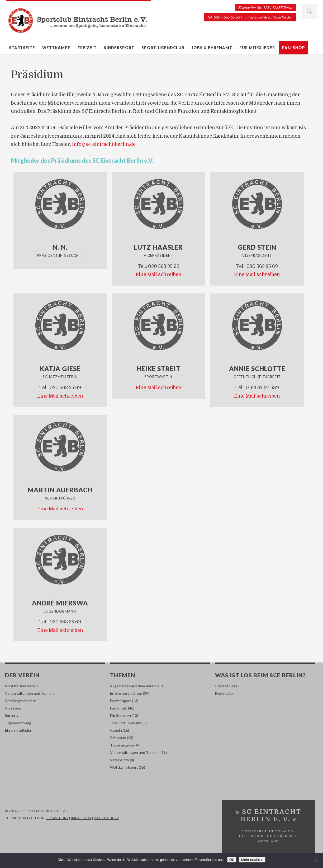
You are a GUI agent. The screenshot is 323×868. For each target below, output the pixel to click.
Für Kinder (119, 708)
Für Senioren (120, 715)
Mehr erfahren (252, 860)
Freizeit (87, 48)
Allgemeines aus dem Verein (133, 686)
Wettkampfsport (124, 767)
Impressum (81, 818)
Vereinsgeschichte (21, 701)
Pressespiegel (227, 686)
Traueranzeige (122, 745)
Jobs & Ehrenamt (212, 48)
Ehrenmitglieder (18, 730)
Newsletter (225, 693)
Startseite (22, 48)
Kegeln (116, 730)
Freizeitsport (121, 701)
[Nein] (316, 861)
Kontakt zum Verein (21, 686)
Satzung (12, 715)
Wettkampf (56, 48)
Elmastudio (57, 818)
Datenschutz (106, 818)
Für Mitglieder (257, 48)
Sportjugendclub (163, 48)
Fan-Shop (294, 48)
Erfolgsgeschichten (126, 693)
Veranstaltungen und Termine (30, 693)
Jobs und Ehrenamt (126, 723)
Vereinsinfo (120, 760)
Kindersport (119, 48)
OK (232, 860)
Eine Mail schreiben (159, 274)
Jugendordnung (18, 723)
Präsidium (13, 708)
